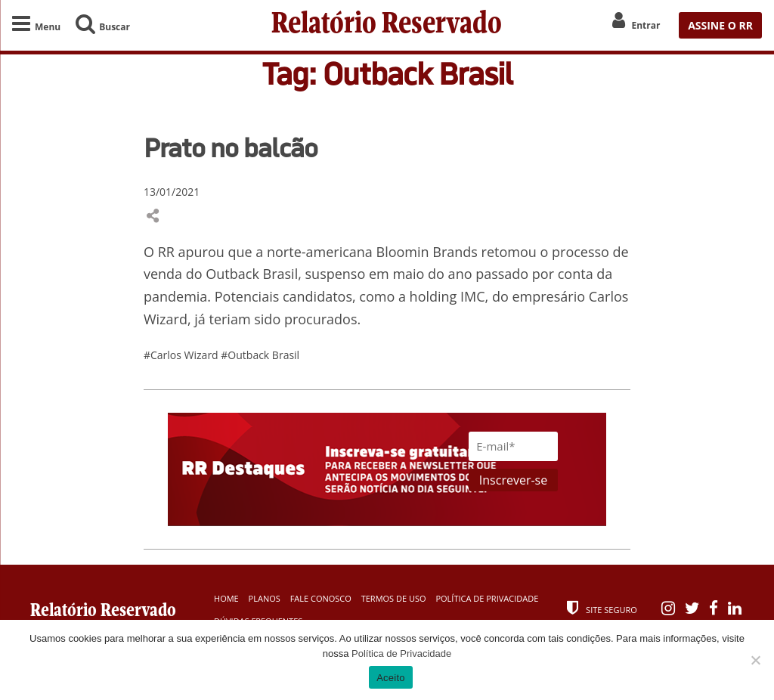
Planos (265, 598)
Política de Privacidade (487, 598)
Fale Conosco (321, 598)
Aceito (391, 678)
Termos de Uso (394, 598)
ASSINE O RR (720, 25)
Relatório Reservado (387, 25)
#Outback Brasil (260, 355)
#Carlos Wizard (182, 355)
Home (226, 598)
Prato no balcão (231, 147)
